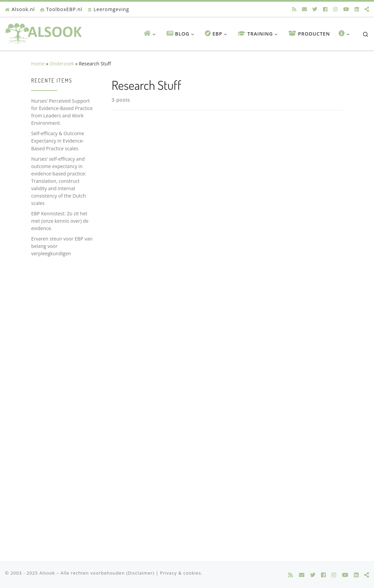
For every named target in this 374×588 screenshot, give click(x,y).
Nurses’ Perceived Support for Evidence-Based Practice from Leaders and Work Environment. (62, 112)
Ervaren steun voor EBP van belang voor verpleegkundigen (62, 246)
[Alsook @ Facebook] (325, 9)
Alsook (47, 573)
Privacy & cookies (181, 573)
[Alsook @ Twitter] (315, 9)
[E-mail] (304, 9)
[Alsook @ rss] (294, 9)
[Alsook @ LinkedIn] (357, 9)
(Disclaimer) (140, 573)
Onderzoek (62, 64)
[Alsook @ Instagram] (335, 9)
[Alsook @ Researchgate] (367, 9)
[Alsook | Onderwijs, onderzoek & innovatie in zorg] (45, 32)
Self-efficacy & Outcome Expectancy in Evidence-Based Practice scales (58, 141)
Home (38, 64)
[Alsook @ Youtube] (346, 9)
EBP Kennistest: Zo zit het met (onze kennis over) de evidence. (60, 221)
